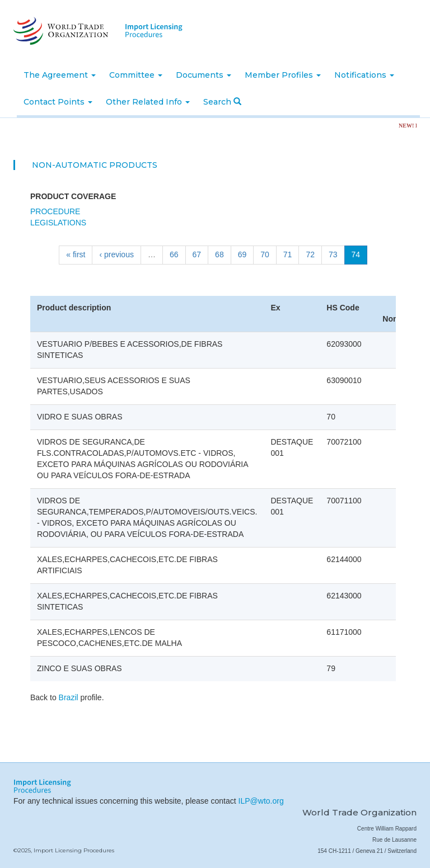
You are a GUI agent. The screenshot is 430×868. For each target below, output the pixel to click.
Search (222, 102)
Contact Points (58, 102)
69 (242, 254)
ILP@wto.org (261, 801)
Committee (136, 75)
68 (219, 254)
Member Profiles (283, 75)
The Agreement (60, 75)
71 (288, 254)
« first (76, 254)
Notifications (364, 75)
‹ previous (116, 254)
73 (333, 254)
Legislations (58, 223)
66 (174, 254)
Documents (204, 75)
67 (197, 254)
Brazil (69, 697)
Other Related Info (148, 102)
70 (265, 254)
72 (310, 254)
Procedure (55, 211)
